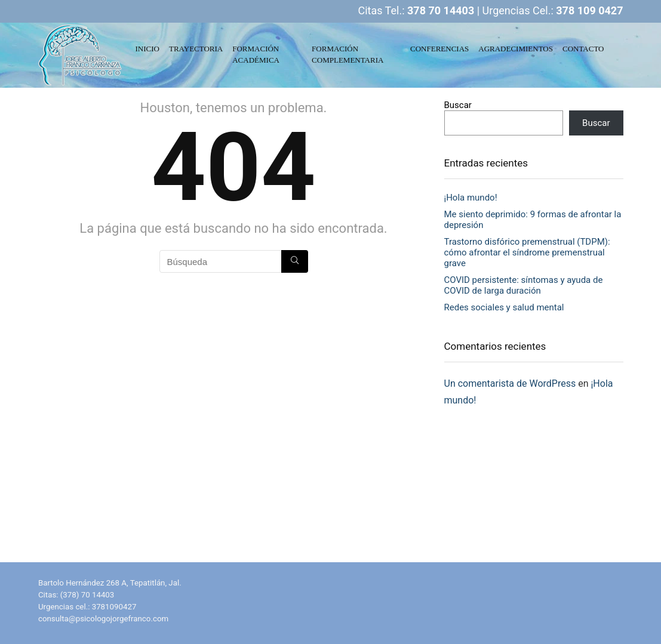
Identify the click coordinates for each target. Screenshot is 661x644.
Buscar (458, 105)
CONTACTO (583, 49)
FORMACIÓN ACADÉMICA (256, 54)
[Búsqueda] (295, 261)
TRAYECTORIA (196, 49)
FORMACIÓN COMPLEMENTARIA (348, 54)
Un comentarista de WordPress (510, 383)
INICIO (147, 49)
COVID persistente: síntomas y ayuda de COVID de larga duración (524, 285)
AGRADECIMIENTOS (516, 49)
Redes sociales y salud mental (504, 307)
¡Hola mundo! (471, 198)
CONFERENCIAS (439, 49)
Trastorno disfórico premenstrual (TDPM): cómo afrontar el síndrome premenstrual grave (527, 252)
